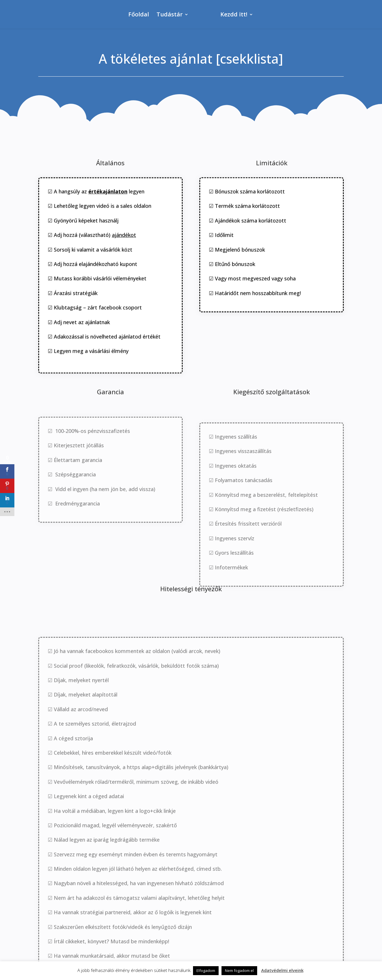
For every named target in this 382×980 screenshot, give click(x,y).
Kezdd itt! (245, 15)
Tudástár (158, 15)
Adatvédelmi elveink (282, 970)
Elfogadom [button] (206, 970)
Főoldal (127, 15)
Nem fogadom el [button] (239, 970)
